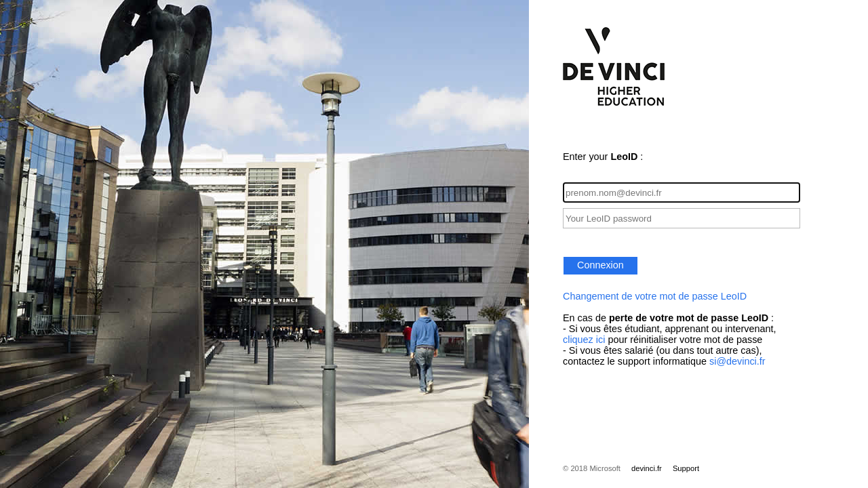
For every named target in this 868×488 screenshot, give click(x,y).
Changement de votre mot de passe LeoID (655, 296)
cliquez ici (584, 340)
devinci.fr (647, 468)
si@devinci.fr (737, 361)
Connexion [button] (600, 265)
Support (686, 468)
